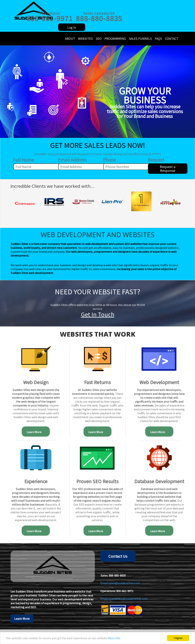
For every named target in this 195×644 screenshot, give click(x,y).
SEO (99, 38)
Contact (172, 38)
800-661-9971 (125, 591)
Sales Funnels (140, 38)
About (70, 38)
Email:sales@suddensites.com (120, 583)
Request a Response (168, 168)
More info (114, 638)
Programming (115, 38)
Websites (85, 38)
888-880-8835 (117, 575)
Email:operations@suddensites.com (124, 599)
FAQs (158, 38)
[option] (25, 202)
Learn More (36, 432)
